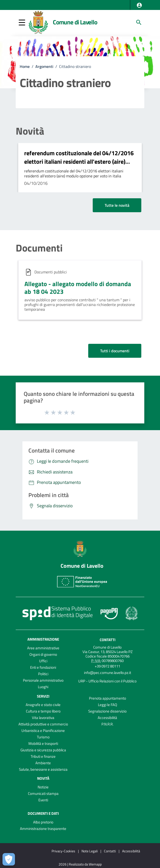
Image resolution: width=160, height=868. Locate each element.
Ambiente (43, 763)
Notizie (43, 787)
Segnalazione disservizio (107, 711)
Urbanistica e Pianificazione (43, 731)
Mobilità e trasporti (43, 743)
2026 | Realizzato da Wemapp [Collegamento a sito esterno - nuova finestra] (80, 864)
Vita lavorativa (43, 718)
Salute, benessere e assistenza (43, 769)
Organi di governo (43, 654)
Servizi (43, 696)
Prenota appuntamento (108, 698)
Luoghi (43, 687)
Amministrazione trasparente (43, 829)
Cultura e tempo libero (43, 711)
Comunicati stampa (43, 793)
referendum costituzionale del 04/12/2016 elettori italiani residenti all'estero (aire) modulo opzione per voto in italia (79, 161)
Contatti (108, 639)
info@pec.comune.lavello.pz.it (108, 673)
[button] (139, 5)
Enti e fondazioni (43, 667)
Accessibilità (107, 718)
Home (25, 66)
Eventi (43, 800)
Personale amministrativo (43, 680)
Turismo (43, 737)
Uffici (43, 661)
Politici (43, 674)
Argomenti (44, 66)
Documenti (39, 248)
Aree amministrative (43, 648)
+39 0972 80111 (107, 666)
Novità (30, 131)
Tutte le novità (117, 205)
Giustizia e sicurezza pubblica (43, 750)
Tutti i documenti (115, 351)
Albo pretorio (43, 822)
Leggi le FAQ (108, 705)
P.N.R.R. (107, 724)
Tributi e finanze (43, 756)
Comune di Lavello (75, 22)
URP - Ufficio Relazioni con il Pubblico (107, 681)
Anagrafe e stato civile (43, 705)
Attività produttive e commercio (43, 724)
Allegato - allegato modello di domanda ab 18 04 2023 (78, 288)
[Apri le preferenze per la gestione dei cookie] (9, 859)
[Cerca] (139, 22)
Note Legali (90, 851)
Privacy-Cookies (63, 851)
